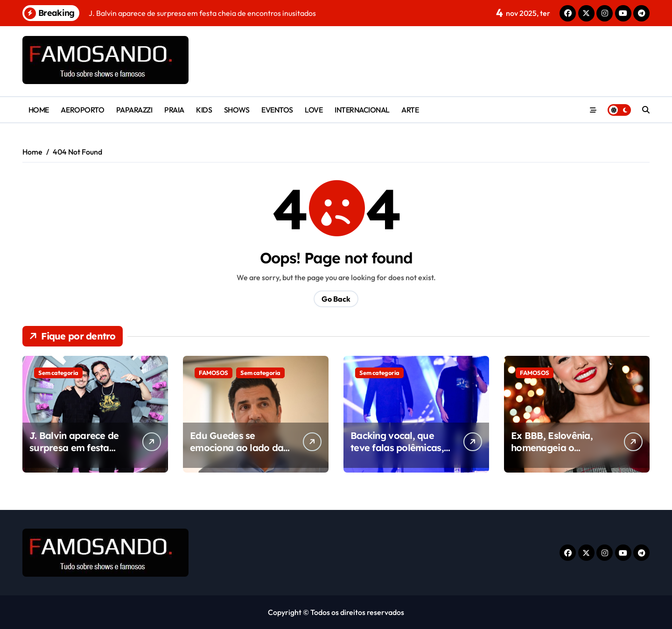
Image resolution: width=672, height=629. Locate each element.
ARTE (410, 110)
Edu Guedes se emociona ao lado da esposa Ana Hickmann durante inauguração (238, 454)
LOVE (314, 110)
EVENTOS (277, 110)
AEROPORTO (82, 110)
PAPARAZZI (134, 110)
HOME (39, 110)
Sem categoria (58, 373)
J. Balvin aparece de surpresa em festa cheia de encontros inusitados (74, 454)
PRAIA (174, 110)
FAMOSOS (213, 373)
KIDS (204, 110)
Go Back (336, 299)
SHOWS (237, 110)
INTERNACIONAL (362, 110)
